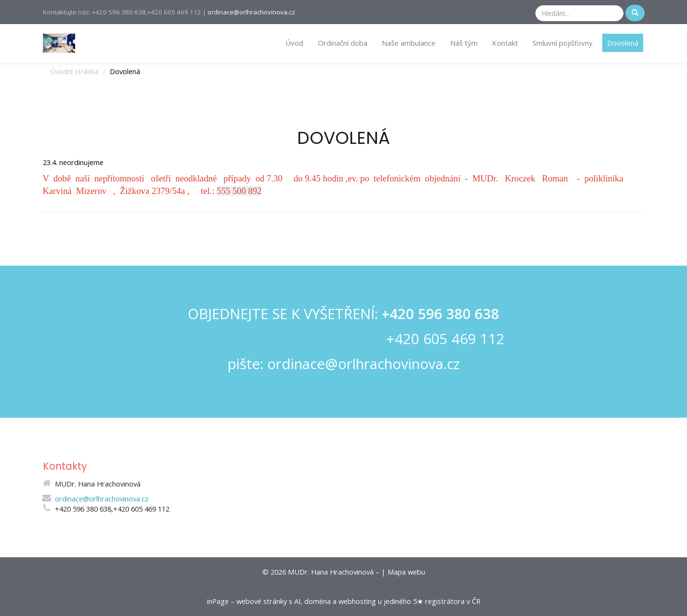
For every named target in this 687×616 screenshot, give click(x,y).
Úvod (294, 43)
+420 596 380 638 (441, 314)
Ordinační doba (343, 43)
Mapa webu (406, 572)
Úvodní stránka (74, 71)
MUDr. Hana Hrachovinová (331, 572)
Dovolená (623, 43)
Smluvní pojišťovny (563, 43)
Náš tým (464, 43)
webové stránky (262, 601)
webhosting (357, 601)
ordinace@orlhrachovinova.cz (251, 12)
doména (318, 601)
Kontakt (505, 43)
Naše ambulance (409, 43)
